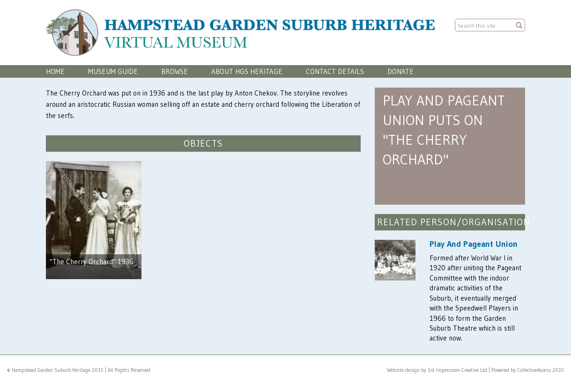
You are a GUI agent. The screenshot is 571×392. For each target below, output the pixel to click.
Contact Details (335, 71)
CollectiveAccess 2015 (541, 370)
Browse (174, 71)
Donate (400, 71)
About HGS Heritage (247, 71)
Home (55, 71)
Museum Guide (113, 71)
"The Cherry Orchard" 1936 (92, 262)
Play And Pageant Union (474, 244)
